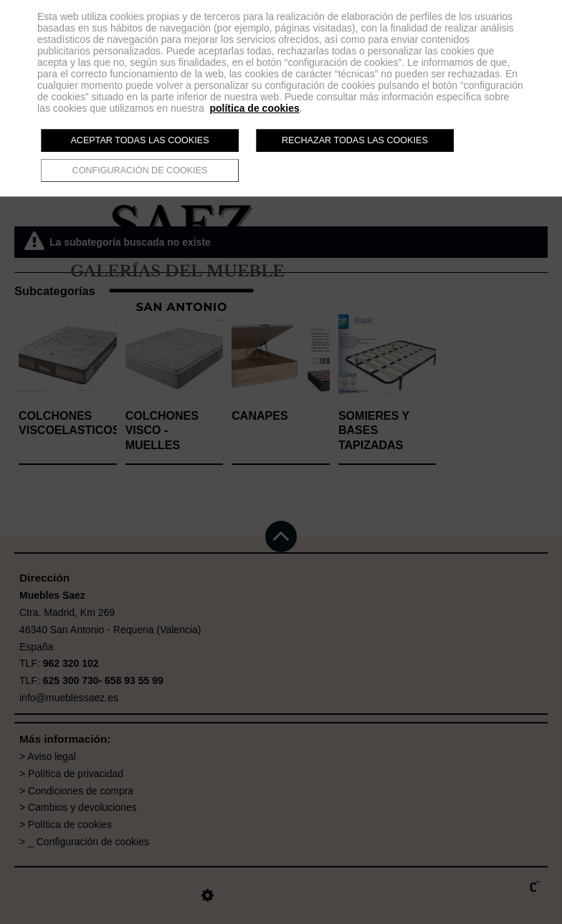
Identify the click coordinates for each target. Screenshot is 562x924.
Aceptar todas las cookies (139, 140)
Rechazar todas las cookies (355, 140)
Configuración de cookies (140, 170)
